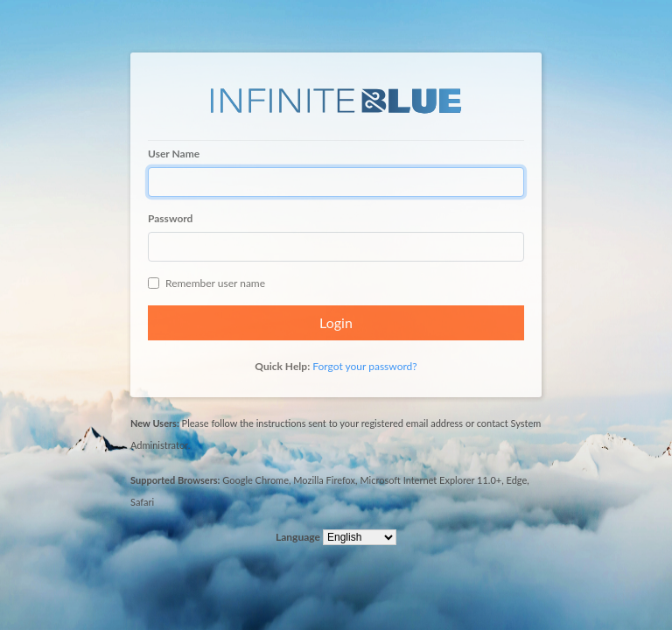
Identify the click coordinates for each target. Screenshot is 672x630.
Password (170, 218)
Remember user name (206, 283)
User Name (174, 154)
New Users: (155, 423)
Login (336, 322)
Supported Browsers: (175, 480)
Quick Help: (282, 366)
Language (298, 537)
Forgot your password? (364, 366)
